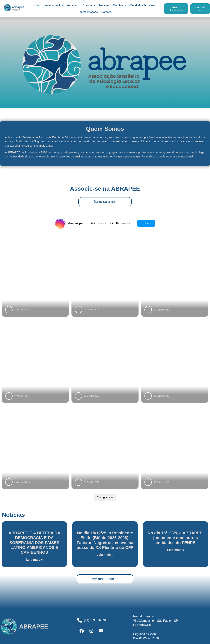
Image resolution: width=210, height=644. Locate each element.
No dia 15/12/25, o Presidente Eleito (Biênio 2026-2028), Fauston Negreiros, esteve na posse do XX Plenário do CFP (105, 540)
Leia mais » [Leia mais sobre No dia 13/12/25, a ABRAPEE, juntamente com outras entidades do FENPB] (176, 550)
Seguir (146, 223)
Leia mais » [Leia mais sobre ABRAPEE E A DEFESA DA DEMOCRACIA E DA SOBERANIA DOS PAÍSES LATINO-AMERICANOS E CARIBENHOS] (34, 560)
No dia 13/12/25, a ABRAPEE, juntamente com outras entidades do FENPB (176, 538)
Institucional (54, 5)
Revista (89, 5)
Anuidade (73, 5)
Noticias (104, 5)
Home (37, 5)
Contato (106, 12)
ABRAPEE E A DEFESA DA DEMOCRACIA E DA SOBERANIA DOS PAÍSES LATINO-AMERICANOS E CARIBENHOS (34, 543)
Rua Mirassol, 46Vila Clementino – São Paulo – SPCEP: (156, 621)
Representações (88, 12)
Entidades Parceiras (143, 5)
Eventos (120, 5)
